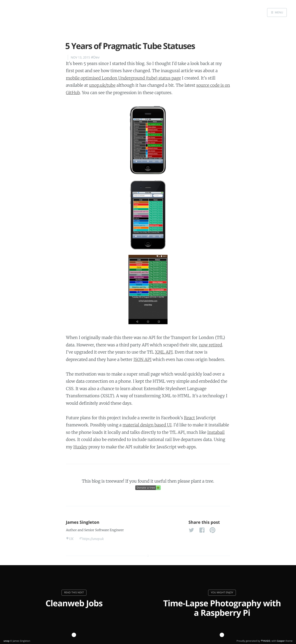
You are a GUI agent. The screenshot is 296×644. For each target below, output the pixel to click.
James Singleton (83, 522)
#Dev (95, 57)
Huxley (80, 447)
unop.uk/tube (102, 85)
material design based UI (147, 425)
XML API (164, 352)
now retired (211, 345)
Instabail (216, 432)
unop (6, 641)
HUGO (267, 641)
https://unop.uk (93, 539)
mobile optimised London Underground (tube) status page (123, 78)
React (190, 418)
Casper (281, 641)
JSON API (142, 359)
